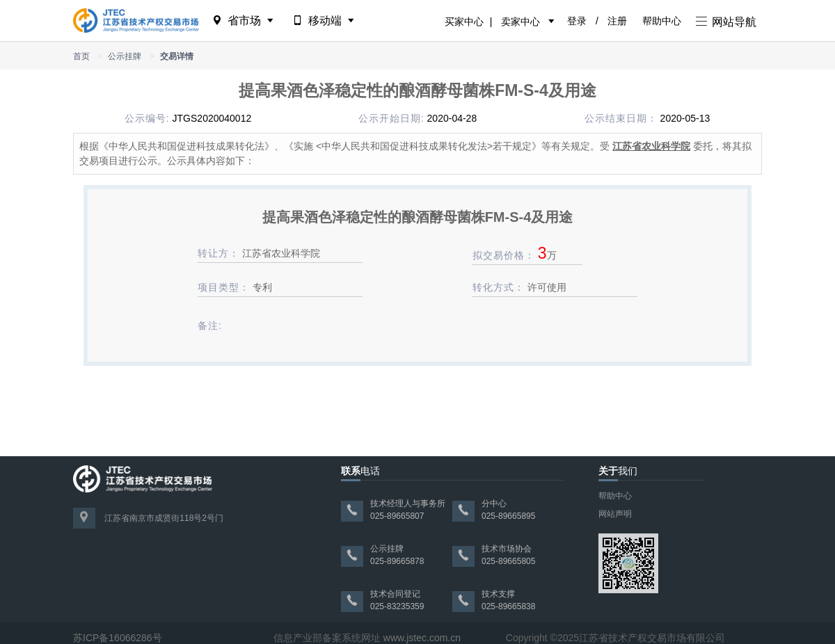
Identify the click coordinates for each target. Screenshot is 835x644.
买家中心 (464, 22)
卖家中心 (520, 22)
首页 (81, 56)
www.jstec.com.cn (422, 638)
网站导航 (726, 22)
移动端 (325, 21)
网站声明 (615, 514)
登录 (577, 21)
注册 (617, 21)
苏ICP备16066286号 (118, 638)
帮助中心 (662, 21)
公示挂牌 (125, 56)
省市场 (244, 21)
